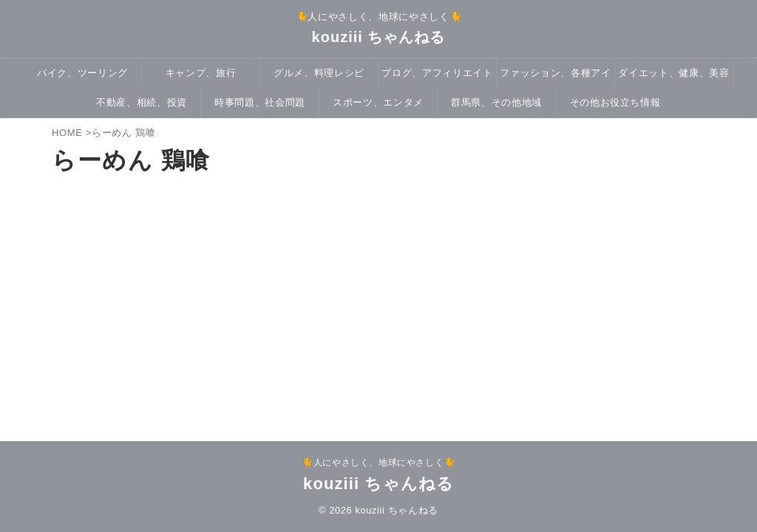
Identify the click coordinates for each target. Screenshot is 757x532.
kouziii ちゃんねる (379, 37)
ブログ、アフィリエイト (437, 73)
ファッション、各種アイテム (555, 78)
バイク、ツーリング (82, 73)
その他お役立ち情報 (615, 102)
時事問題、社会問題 (260, 102)
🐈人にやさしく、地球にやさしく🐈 (378, 463)
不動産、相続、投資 (142, 102)
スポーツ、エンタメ (378, 102)
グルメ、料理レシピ (319, 73)
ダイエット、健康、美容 (673, 73)
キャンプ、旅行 (201, 73)
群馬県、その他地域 (496, 102)
